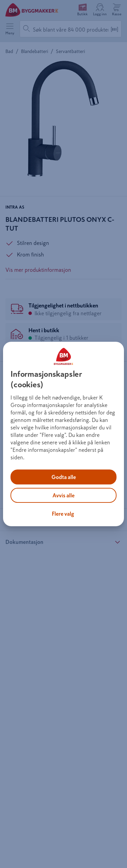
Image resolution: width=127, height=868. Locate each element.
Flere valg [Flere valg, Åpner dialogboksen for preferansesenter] (63, 514)
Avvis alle (63, 495)
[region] (63, 434)
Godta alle (64, 477)
